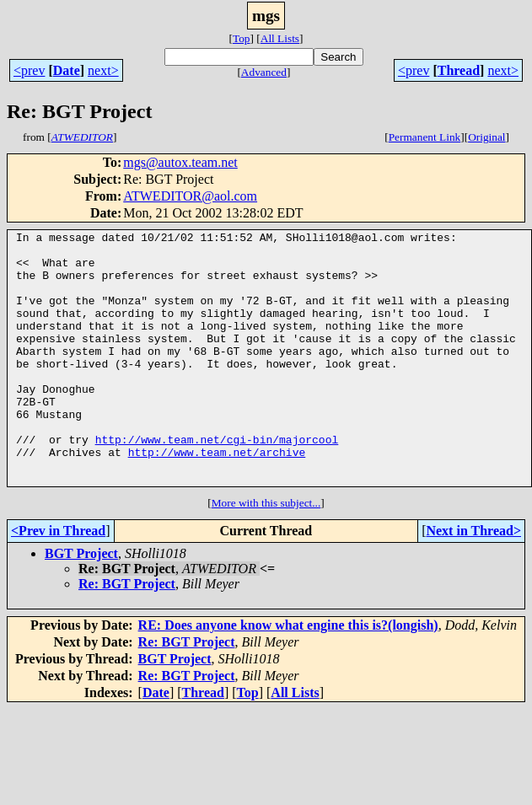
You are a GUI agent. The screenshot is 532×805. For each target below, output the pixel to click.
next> (103, 70)
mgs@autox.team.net (180, 162)
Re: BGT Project (127, 634)
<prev (29, 70)
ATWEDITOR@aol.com (190, 196)
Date (67, 70)
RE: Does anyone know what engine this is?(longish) (288, 676)
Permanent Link (425, 137)
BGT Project (81, 604)
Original (486, 137)
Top (242, 38)
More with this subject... (266, 553)
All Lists (280, 38)
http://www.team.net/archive (217, 497)
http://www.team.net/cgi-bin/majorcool (217, 482)
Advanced (264, 72)
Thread (459, 70)
